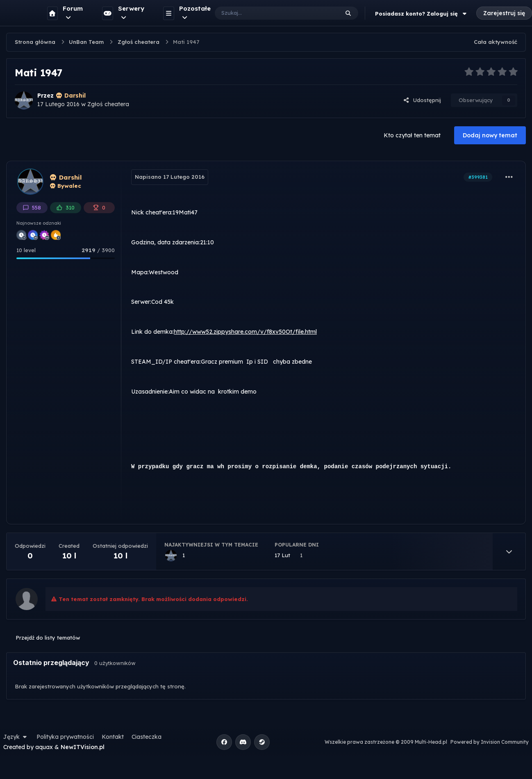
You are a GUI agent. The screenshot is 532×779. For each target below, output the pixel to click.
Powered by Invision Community (490, 742)
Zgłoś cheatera (108, 104)
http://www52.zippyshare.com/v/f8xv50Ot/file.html (245, 332)
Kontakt (113, 737)
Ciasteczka (147, 737)
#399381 (478, 177)
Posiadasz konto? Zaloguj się (422, 14)
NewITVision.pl (83, 747)
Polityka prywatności (65, 737)
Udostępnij (422, 100)
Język (16, 737)
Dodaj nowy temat (490, 135)
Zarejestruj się (504, 13)
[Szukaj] (269, 13)
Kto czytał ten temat (412, 135)
